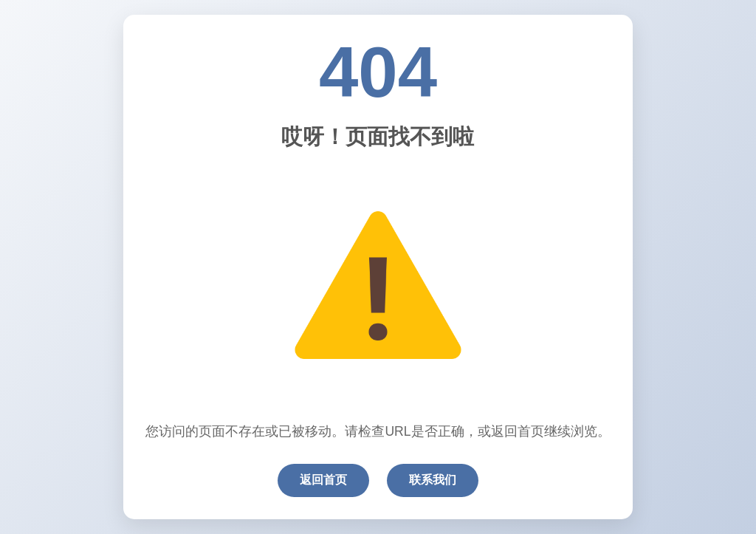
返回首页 (323, 480)
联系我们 (433, 480)
